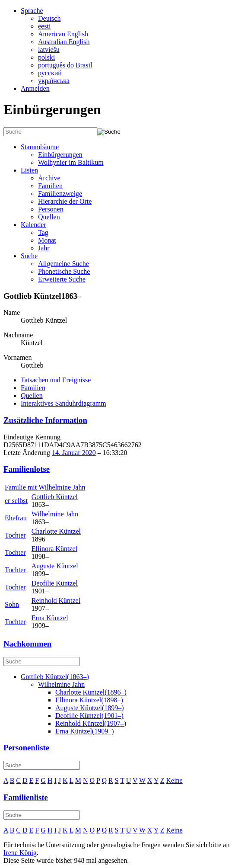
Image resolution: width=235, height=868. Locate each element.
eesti (44, 26)
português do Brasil (65, 65)
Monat (47, 240)
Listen (29, 170)
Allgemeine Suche (64, 264)
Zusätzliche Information (45, 420)
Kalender (33, 225)
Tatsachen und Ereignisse (56, 380)
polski (46, 57)
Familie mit (45, 487)
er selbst (16, 501)
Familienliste (26, 797)
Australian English (64, 42)
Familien (50, 186)
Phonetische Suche (64, 271)
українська (54, 81)
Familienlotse (27, 469)
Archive (49, 178)
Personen (51, 209)
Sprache (32, 11)
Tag (43, 232)
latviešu (49, 50)
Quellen (49, 217)
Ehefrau (16, 518)
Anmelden (35, 88)
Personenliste (26, 748)
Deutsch (49, 18)
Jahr (44, 248)
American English (63, 34)
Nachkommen (27, 644)
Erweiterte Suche (62, 279)
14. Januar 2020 (74, 453)
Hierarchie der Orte (65, 201)
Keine (175, 780)
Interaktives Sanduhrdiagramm (64, 403)
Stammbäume (40, 147)
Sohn (12, 604)
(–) (55, 677)
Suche (29, 256)
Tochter (15, 535)
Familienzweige (60, 194)
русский (50, 73)
